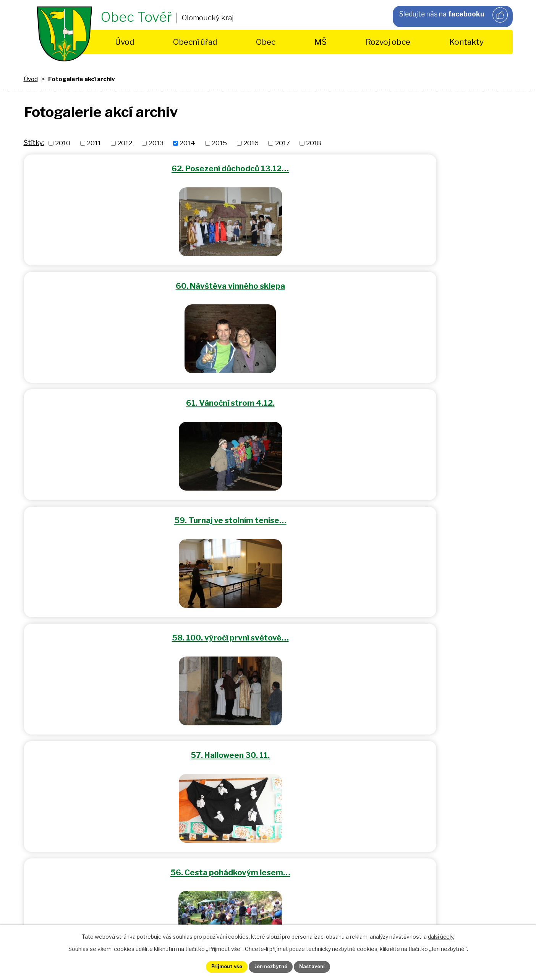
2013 (156, 143)
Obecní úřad (195, 42)
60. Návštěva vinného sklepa (268, 167)
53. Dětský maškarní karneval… (105, 510)
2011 (94, 143)
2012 (125, 143)
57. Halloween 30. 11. (431, 281)
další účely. (441, 935)
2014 (187, 143)
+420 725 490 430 (195, 713)
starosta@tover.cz (225, 763)
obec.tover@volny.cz (222, 773)
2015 (219, 143)
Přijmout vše (219, 966)
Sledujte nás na (453, 16)
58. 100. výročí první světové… (268, 281)
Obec (266, 42)
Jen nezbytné (271, 966)
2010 (63, 143)
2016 (251, 143)
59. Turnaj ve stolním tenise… (105, 281)
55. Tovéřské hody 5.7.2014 (268, 396)
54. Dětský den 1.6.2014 (431, 396)
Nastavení (321, 966)
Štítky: (34, 143)
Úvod (125, 42)
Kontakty (466, 42)
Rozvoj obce (388, 42)
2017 (283, 143)
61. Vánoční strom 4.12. (431, 167)
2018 (314, 143)
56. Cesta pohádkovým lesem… (105, 396)
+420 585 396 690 (195, 724)
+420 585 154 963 (195, 701)
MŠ (321, 42)
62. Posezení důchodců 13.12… (105, 167)
